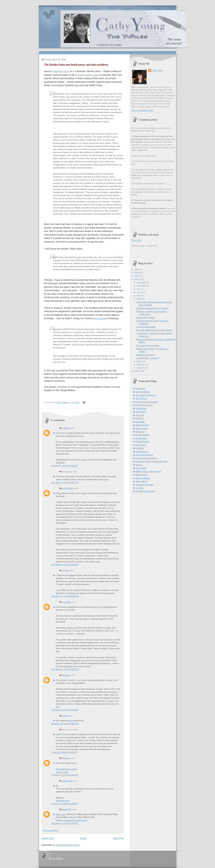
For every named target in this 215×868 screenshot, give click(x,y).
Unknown (66, 758)
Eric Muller (140, 422)
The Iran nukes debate (146, 327)
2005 (137, 371)
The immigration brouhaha (148, 345)
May (139, 296)
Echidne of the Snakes (146, 491)
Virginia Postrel (142, 441)
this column (100, 318)
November (142, 286)
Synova (65, 570)
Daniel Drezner (142, 451)
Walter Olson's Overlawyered (148, 471)
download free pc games (67, 769)
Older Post (118, 838)
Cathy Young (158, 70)
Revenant (66, 675)
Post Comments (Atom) (68, 845)
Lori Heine (67, 602)
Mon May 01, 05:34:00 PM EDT (65, 669)
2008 (137, 273)
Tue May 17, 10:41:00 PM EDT (65, 775)
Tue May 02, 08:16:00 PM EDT (65, 710)
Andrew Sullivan (143, 392)
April (139, 299)
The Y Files (136, 240)
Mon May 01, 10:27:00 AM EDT (65, 564)
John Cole (140, 415)
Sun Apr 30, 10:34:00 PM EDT (65, 466)
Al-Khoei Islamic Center (87, 75)
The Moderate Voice (144, 485)
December (142, 283)
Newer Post (48, 838)
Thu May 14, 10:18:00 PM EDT (65, 823)
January (140, 368)
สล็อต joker (61, 814)
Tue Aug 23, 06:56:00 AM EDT (65, 804)
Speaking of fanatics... (146, 355)
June (139, 292)
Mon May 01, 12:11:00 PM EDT (65, 596)
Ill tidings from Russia (146, 317)
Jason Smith (68, 781)
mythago (66, 428)
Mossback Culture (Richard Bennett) (152, 461)
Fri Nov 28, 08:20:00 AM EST (64, 752)
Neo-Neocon (141, 412)
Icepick (65, 716)
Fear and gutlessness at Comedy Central (154, 330)
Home (83, 838)
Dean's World (142, 481)
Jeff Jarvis (140, 432)
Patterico (140, 418)
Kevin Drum (141, 445)
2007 (137, 276)
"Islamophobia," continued (148, 358)
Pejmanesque (142, 428)
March (140, 361)
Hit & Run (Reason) (144, 405)
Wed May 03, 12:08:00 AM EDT (65, 724)
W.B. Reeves (68, 488)
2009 (137, 269)
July (139, 289)
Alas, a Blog (141, 468)
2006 (137, 279)
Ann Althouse (141, 398)
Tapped (139, 465)
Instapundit (140, 389)
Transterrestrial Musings (146, 458)
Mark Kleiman (142, 475)
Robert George (142, 425)
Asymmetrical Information (147, 402)
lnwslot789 (67, 809)
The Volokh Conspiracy (146, 395)
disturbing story (61, 71)
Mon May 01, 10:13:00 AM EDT (65, 483)
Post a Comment (51, 830)
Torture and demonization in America (152, 308)
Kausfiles (140, 448)
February (141, 364)
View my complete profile (142, 110)
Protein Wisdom (143, 435)
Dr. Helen (140, 488)
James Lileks (141, 438)
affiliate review (62, 772)
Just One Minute (143, 478)
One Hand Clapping (144, 455)
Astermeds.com (63, 801)
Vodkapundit (141, 408)
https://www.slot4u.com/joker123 (73, 820)
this (70, 721)
